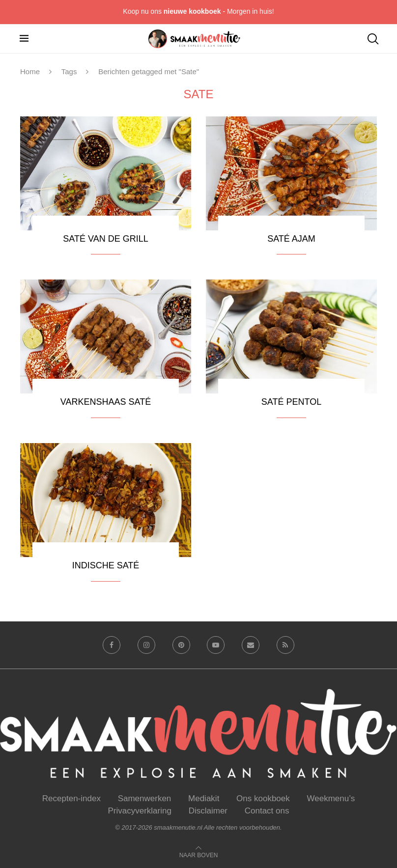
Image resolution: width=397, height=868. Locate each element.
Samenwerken (145, 798)
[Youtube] (216, 645)
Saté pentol (291, 402)
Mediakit (204, 798)
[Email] (251, 645)
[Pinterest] (181, 645)
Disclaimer (208, 811)
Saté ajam (291, 239)
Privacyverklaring (140, 811)
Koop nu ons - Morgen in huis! (198, 11)
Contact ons (267, 811)
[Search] (372, 39)
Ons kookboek (263, 798)
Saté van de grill (105, 239)
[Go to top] (199, 854)
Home (30, 71)
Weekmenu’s (331, 798)
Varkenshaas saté (106, 402)
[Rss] (285, 645)
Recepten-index (71, 798)
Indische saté (106, 565)
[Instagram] (146, 645)
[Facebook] (112, 645)
